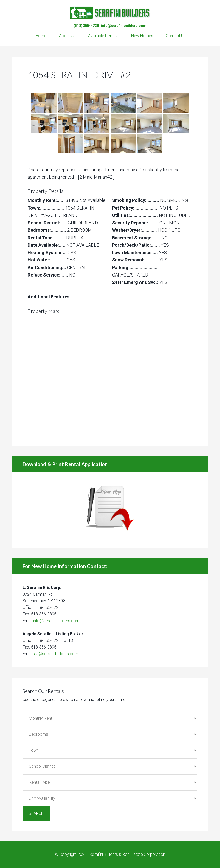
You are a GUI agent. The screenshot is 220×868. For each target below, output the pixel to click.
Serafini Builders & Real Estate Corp (110, 10)
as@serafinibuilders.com (56, 654)
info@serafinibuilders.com (124, 26)
